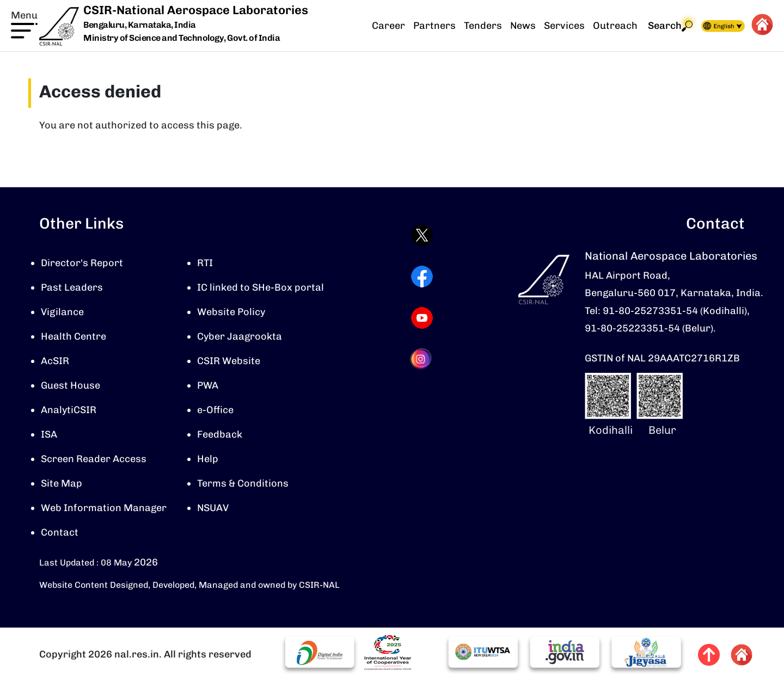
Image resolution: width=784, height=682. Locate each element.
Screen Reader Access (94, 459)
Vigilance (62, 312)
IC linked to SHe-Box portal (261, 287)
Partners (434, 26)
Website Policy (231, 312)
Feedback (220, 434)
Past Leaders (72, 287)
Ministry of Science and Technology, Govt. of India (182, 38)
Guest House (71, 385)
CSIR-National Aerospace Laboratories (196, 10)
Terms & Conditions (243, 483)
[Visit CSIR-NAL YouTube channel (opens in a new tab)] (422, 318)
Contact (60, 532)
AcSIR (55, 361)
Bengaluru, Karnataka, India (140, 25)
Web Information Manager (104, 508)
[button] (24, 23)
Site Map (62, 483)
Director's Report (82, 263)
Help (208, 459)
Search (670, 26)
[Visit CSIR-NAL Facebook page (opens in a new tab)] (422, 277)
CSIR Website (229, 361)
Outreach (615, 26)
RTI (205, 263)
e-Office (215, 410)
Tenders (483, 26)
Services (564, 26)
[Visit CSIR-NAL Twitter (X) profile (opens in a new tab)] (422, 235)
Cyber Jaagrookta (240, 336)
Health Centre (73, 336)
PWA (208, 385)
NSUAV (213, 508)
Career (388, 26)
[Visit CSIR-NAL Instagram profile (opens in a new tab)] (422, 359)
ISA (49, 434)
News (523, 26)
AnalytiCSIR (69, 410)
